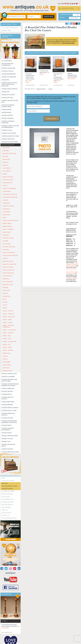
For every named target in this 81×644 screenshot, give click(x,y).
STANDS (5, 302)
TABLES (5, 308)
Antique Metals (7, 394)
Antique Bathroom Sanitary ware (8, 106)
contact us (5, 515)
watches (68, 266)
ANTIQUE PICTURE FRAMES (10, 142)
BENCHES (5, 157)
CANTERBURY (7, 168)
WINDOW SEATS (7, 371)
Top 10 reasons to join (9, 486)
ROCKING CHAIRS (8, 285)
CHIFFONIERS (7, 191)
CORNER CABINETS (8, 206)
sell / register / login (66, 8)
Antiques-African (7, 71)
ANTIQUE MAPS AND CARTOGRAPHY (8, 64)
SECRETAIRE (6, 291)
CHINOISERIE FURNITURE (10, 197)
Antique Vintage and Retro (8, 445)
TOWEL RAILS (7, 353)
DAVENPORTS (7, 215)
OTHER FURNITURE (8, 273)
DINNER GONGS (7, 226)
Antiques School (7, 489)
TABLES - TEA (6, 345)
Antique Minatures (8, 402)
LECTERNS (6, 250)
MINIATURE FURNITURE (9, 264)
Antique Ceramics (8, 118)
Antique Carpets (7, 115)
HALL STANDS (7, 244)
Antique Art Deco (7, 98)
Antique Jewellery (8, 389)
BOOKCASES (6, 159)
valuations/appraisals (9, 518)
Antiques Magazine (8, 491)
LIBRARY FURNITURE (9, 253)
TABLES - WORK (7, 347)
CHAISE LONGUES (8, 177)
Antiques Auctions (8, 481)
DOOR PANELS (7, 232)
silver (73, 264)
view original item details (68, 43)
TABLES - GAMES (8, 323)
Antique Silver (6, 433)
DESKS (5, 218)
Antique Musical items (9, 411)
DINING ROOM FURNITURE (10, 221)
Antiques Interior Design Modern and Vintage (10, 385)
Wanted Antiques (7, 494)
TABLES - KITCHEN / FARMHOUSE (8, 326)
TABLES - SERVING (8, 333)
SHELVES (5, 293)
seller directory (8, 499)
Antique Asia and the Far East (10, 101)
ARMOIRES (6, 151)
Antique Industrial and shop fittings (9, 380)
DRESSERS (6, 235)
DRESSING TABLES (8, 238)
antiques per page (66, 15)
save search (52, 119)
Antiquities (5, 80)
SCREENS (5, 288)
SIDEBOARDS (6, 296)
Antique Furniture (8, 145)
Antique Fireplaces (8, 139)
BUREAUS (5, 162)
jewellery (73, 266)
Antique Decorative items (10, 136)
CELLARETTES (7, 171)
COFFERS (5, 200)
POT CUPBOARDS (8, 282)
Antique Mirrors (7, 405)
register (5, 483)
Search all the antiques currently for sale (72, 273)
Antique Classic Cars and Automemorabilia (10, 127)
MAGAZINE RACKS (8, 261)
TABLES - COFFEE (8, 311)
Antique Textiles (7, 439)
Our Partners (6, 507)
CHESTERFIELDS (8, 183)
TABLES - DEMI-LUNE (9, 317)
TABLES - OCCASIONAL (9, 330)
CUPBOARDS (6, 212)
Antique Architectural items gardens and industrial (9, 84)
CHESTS (5, 186)
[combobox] (34, 17)
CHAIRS (5, 174)
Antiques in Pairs (7, 418)
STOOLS (5, 305)
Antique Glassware (8, 377)
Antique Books (6, 110)
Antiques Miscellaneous (10, 408)
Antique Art (6, 92)
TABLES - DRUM (7, 320)
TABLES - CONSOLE (8, 314)
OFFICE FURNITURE (8, 270)
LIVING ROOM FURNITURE (10, 256)
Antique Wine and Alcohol (10, 452)
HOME (3, 478)
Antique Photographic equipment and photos (9, 422)
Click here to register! (10, 28)
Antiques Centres (8, 502)
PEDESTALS (6, 279)
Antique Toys (6, 442)
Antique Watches (7, 449)
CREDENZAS (6, 209)
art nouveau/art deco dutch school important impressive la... (11, 626)
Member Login (6, 31)
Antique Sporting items (10, 436)
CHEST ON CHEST (8, 180)
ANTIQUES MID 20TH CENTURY (8, 398)
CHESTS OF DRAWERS (9, 189)
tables (76, 264)
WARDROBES (6, 362)
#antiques (11, 573)
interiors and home (71, 269)
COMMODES (6, 203)
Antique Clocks (7, 130)
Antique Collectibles (9, 133)
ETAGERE (5, 241)
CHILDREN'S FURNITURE (10, 194)
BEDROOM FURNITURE (9, 154)
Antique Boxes (6, 113)
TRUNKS (5, 359)
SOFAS (5, 299)
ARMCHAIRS (6, 148)
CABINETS (6, 165)
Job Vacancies (6, 513)
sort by (62, 18)
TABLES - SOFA (7, 339)
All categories (7, 61)
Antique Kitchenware (9, 77)
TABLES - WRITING (8, 350)
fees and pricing (7, 505)
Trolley (5, 356)
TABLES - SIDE (7, 336)
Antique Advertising (8, 68)
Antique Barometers (9, 74)
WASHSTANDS (7, 365)
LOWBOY (5, 258)
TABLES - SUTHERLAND (9, 342)
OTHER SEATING (7, 276)
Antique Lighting (7, 391)
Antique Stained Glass (9, 374)
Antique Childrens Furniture (8, 122)
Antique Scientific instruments (8, 429)
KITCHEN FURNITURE (9, 247)
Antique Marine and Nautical (8, 414)
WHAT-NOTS (6, 368)
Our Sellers (6, 497)
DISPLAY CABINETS (8, 229)
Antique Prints (7, 425)
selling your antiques (72, 278)
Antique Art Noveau (8, 95)
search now (49, 17)
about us (5, 510)
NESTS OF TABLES (8, 267)
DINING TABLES (7, 224)
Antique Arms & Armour (9, 89)
